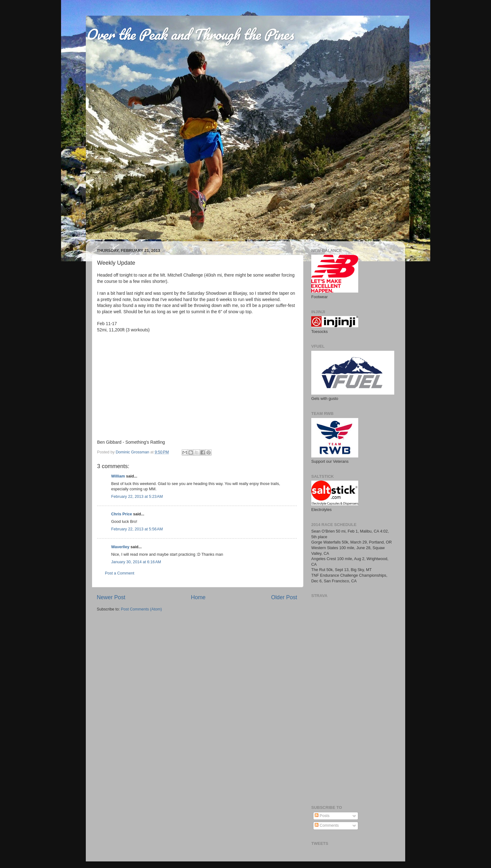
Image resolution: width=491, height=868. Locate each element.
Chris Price (122, 514)
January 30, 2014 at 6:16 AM (136, 562)
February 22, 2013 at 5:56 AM (137, 529)
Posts (322, 816)
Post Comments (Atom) (141, 609)
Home (198, 597)
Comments (327, 825)
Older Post (284, 597)
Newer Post (111, 597)
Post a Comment (120, 573)
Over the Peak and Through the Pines (190, 34)
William (118, 476)
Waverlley (120, 547)
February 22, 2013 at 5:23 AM (137, 497)
